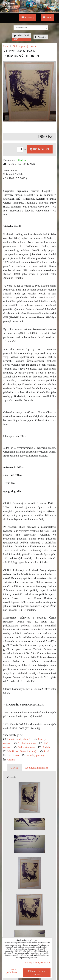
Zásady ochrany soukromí (38, 962)
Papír (47, 751)
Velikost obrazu (26, 747)
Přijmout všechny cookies (37, 972)
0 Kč (16, 39)
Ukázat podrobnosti (12, 971)
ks (22, 150)
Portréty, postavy (35, 755)
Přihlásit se (41, 37)
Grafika (11, 760)
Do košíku (40, 149)
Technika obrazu (27, 743)
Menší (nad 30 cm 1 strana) (22, 751)
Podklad (47, 747)
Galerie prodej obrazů (19, 739)
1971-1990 (13, 755)
